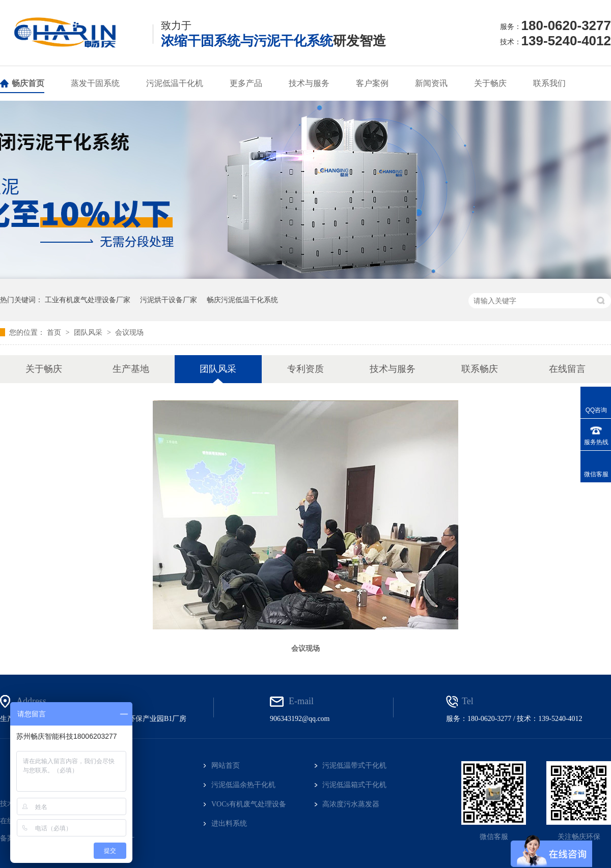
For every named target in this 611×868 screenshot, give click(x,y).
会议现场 (129, 332)
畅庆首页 (28, 83)
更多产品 (246, 83)
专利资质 (305, 369)
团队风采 (89, 332)
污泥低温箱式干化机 (354, 785)
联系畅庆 (480, 369)
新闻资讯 (431, 83)
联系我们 (549, 83)
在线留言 (567, 369)
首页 (55, 332)
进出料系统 (229, 823)
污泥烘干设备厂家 (169, 300)
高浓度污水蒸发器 (351, 804)
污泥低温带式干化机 (354, 765)
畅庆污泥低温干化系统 (242, 300)
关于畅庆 (490, 83)
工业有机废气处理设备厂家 (88, 300)
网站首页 (226, 765)
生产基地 (131, 369)
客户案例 (372, 83)
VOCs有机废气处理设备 (249, 804)
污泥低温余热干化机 (243, 785)
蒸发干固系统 (95, 83)
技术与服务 (309, 83)
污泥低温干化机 (175, 83)
